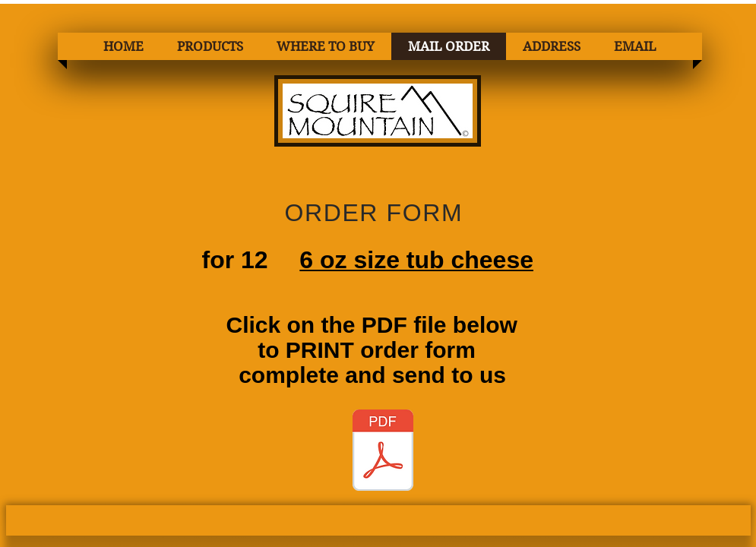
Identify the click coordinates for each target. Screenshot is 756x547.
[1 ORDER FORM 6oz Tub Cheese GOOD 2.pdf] (383, 452)
